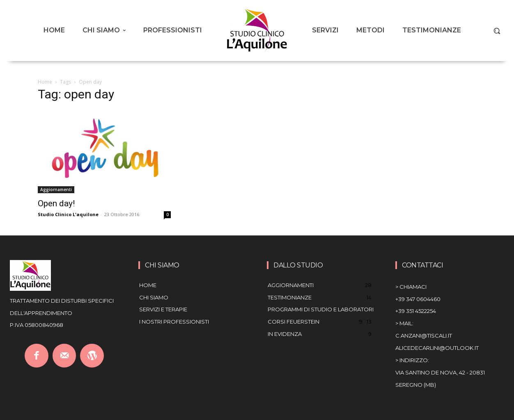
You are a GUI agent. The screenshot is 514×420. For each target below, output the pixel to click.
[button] (497, 31)
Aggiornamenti (56, 189)
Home (45, 82)
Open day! (56, 203)
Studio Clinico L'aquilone (68, 214)
